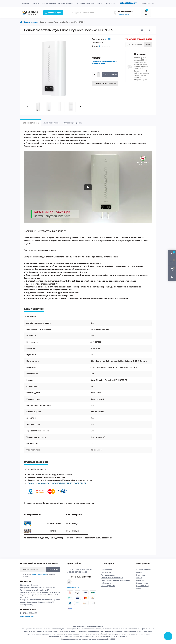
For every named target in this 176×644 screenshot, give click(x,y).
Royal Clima (109, 39)
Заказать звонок (124, 14)
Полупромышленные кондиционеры (116, 580)
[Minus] (98, 76)
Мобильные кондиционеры (112, 578)
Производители (142, 586)
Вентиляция (106, 572)
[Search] (69, 13)
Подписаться (53, 569)
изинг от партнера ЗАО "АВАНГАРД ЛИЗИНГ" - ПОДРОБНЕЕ (58, 483)
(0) (99, 46)
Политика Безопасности (39, 575)
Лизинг (139, 578)
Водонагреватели (31, 22)
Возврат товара (142, 583)
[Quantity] (94, 74)
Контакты (111, 3)
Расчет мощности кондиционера (58, 3)
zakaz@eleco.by (128, 3)
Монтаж (26, 3)
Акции (36, 3)
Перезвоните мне (27, 616)
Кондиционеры (107, 570)
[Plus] (98, 73)
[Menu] (53, 13)
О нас (100, 3)
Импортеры (141, 575)
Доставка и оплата (85, 3)
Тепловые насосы (108, 575)
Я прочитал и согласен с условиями (39, 575)
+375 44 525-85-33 (125, 11)
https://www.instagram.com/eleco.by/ (69, 582)
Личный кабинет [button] (148, 3)
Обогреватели (107, 583)
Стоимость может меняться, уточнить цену (105, 62)
